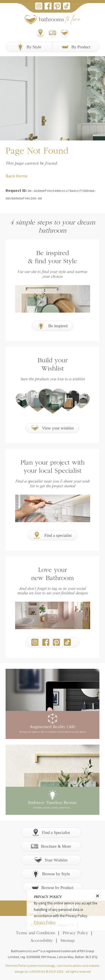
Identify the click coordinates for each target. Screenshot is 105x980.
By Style (29, 47)
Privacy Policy (75, 933)
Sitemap (68, 940)
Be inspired (53, 325)
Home (22, 176)
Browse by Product (53, 887)
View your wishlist (53, 427)
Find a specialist (52, 535)
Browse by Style (51, 873)
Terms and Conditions (36, 933)
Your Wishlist (51, 859)
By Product (76, 47)
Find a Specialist (51, 832)
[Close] (98, 896)
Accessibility (42, 940)
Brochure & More (51, 846)
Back (10, 176)
